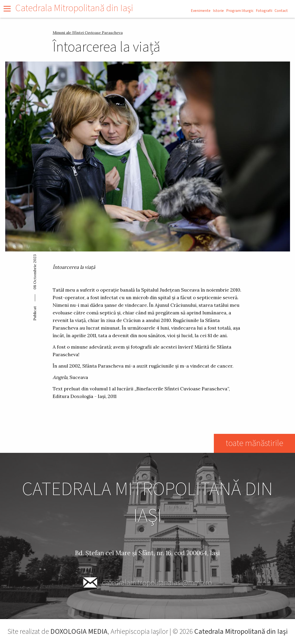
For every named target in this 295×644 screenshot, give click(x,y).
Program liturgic (240, 11)
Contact (281, 11)
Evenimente (201, 11)
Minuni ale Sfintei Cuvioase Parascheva (88, 33)
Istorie (218, 11)
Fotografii (264, 11)
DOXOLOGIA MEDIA (79, 632)
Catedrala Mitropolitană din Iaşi (74, 8)
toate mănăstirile (254, 443)
